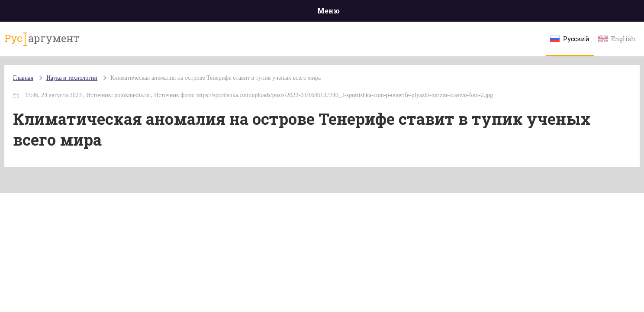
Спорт (341, 13)
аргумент (100, 43)
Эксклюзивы (509, 13)
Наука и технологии (395, 18)
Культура (455, 13)
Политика (196, 13)
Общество (245, 13)
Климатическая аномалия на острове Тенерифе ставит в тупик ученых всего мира (278, 86)
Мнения (560, 13)
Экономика (296, 13)
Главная (84, 13)
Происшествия (139, 13)
